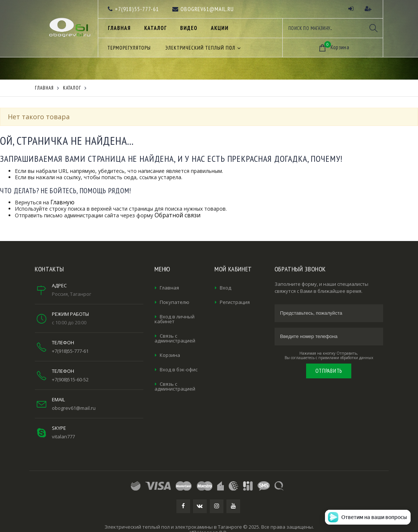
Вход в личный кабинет (175, 319)
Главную (62, 202)
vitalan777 (63, 436)
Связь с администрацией (175, 338)
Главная (169, 288)
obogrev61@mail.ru (74, 408)
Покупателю (175, 302)
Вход (225, 288)
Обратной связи (178, 215)
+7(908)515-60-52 (70, 379)
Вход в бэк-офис (179, 369)
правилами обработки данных (346, 358)
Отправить (329, 371)
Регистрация (235, 302)
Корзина (170, 355)
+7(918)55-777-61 (70, 351)
